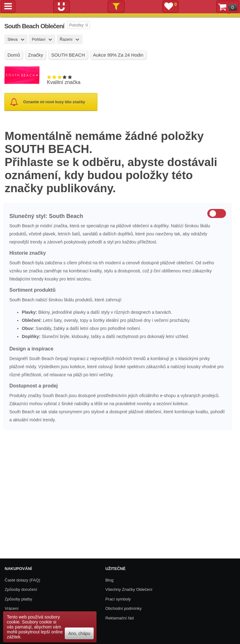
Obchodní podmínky (123, 608)
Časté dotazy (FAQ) (22, 580)
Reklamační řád (119, 618)
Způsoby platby (18, 599)
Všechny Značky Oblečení (129, 589)
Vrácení (12, 608)
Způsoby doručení (21, 589)
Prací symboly (118, 599)
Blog (109, 580)
